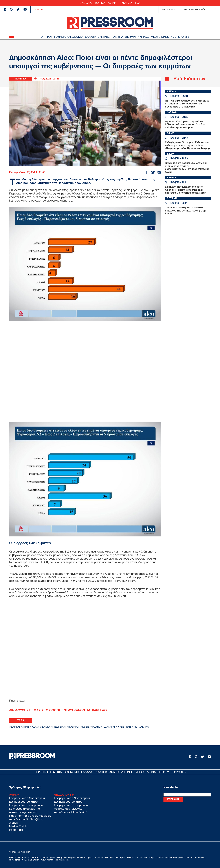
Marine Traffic (18, 826)
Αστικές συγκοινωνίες (23, 812)
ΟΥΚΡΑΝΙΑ (86, 3)
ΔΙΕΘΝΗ (130, 37)
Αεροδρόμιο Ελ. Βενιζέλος (26, 819)
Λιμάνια (14, 823)
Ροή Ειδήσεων (189, 78)
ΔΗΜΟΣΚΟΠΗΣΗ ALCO (25, 727)
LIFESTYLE (169, 37)
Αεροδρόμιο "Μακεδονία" (70, 812)
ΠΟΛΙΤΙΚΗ (45, 37)
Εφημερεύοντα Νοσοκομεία (27, 798)
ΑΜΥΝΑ (112, 3)
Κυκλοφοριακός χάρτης (25, 809)
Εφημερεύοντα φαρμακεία (26, 805)
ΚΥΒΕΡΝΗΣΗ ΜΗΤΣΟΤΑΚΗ (98, 727)
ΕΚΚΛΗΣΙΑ (126, 3)
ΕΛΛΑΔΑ (91, 37)
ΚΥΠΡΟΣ (143, 37)
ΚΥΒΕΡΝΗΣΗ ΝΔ (128, 727)
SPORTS (184, 37)
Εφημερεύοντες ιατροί (24, 802)
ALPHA (145, 727)
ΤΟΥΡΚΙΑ (100, 3)
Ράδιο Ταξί (16, 830)
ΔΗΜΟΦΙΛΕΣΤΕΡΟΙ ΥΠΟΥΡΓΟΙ (61, 727)
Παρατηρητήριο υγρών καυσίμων (30, 816)
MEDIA (155, 37)
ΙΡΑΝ (138, 3)
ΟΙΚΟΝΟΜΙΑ (75, 37)
